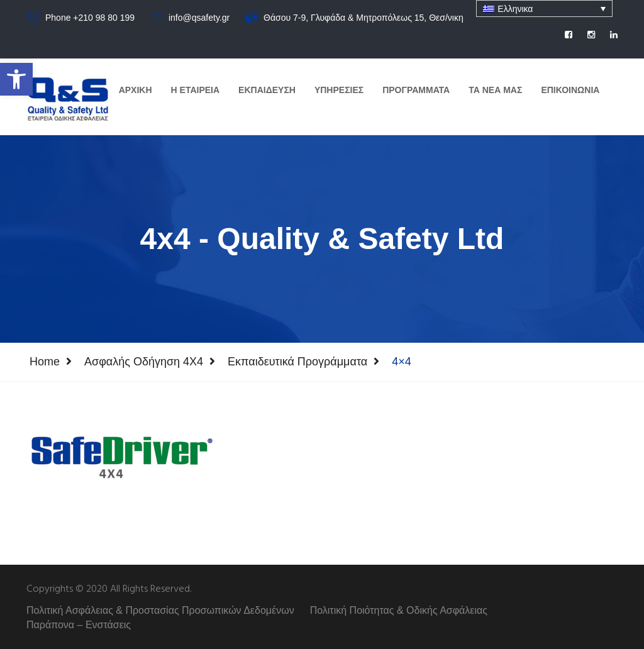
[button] (16, 79)
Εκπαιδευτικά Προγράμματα (297, 362)
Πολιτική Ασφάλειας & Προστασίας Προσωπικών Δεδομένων (160, 610)
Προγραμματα (416, 90)
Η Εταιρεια (196, 90)
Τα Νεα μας (495, 90)
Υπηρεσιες (339, 90)
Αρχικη (136, 90)
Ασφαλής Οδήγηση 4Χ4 (144, 362)
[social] (569, 35)
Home (45, 362)
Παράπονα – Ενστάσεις (79, 625)
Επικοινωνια (570, 90)
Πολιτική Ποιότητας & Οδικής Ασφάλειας (399, 610)
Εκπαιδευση (267, 90)
